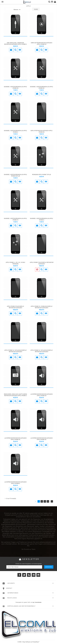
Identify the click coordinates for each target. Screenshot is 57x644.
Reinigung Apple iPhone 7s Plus (42, 175)
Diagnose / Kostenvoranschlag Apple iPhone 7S (15, 219)
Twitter (24, 575)
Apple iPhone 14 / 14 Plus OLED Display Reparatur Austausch (15, 351)
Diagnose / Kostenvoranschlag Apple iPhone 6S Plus (15, 175)
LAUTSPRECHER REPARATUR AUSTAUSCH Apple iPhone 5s (42, 395)
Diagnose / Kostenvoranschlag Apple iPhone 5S (15, 87)
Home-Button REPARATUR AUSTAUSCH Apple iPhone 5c (42, 44)
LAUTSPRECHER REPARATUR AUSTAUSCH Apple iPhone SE (42, 439)
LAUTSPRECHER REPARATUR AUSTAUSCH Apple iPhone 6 (15, 483)
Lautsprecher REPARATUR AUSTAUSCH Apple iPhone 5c (15, 439)
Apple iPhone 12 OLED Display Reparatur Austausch (15, 307)
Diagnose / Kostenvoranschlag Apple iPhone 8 (42, 219)
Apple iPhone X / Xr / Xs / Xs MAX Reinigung (15, 263)
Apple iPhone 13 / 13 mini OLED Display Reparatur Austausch (42, 307)
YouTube (34, 575)
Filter (36, 9)
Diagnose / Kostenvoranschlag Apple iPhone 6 (15, 131)
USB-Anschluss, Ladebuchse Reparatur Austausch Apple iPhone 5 (15, 44)
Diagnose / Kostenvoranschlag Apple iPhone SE (42, 87)
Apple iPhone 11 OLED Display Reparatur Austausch (42, 263)
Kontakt (9, 588)
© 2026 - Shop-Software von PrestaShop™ (29, 642)
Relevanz (17, 10)
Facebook (19, 575)
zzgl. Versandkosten (37, 602)
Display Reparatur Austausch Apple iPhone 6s (42, 131)
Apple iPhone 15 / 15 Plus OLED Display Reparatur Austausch (42, 351)
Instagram (38, 575)
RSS (29, 575)
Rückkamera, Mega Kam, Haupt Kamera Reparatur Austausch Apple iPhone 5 (15, 395)
